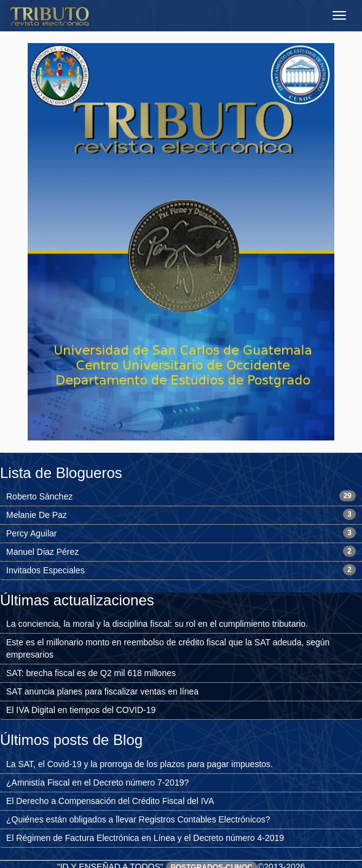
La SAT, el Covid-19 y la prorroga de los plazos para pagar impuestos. (140, 764)
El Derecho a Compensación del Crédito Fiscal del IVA (110, 801)
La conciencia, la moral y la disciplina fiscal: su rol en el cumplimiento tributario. (157, 624)
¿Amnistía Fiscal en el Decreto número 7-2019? (97, 782)
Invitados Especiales (45, 570)
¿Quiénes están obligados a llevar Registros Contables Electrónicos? (138, 819)
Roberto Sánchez (39, 496)
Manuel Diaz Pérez (42, 552)
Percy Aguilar (31, 533)
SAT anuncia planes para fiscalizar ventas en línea (102, 691)
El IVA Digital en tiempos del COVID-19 (81, 710)
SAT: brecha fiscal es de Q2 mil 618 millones (91, 673)
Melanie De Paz (37, 515)
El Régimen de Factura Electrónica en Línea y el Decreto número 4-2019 (145, 838)
